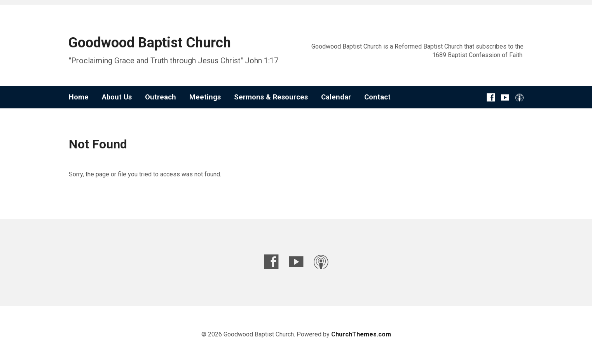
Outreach (161, 97)
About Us (117, 97)
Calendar (336, 97)
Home (79, 97)
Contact (377, 97)
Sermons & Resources (271, 97)
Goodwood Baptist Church (149, 43)
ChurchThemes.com (361, 334)
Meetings (205, 97)
